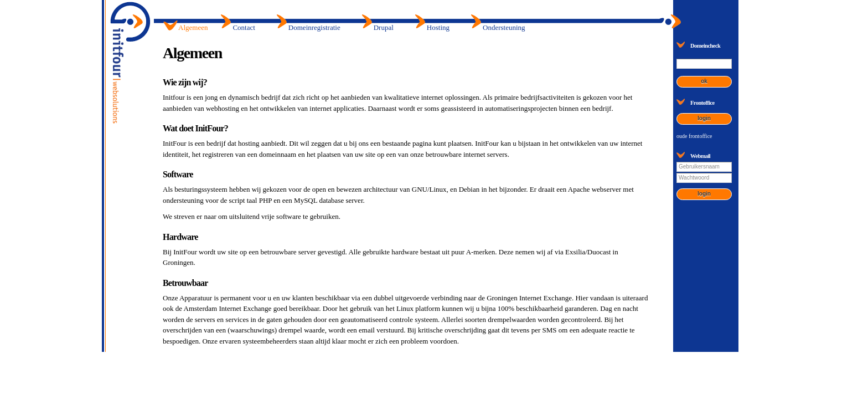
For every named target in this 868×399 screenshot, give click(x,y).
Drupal (384, 27)
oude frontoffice (694, 136)
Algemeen (193, 27)
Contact (244, 27)
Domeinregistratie (314, 27)
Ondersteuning (504, 27)
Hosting (438, 27)
